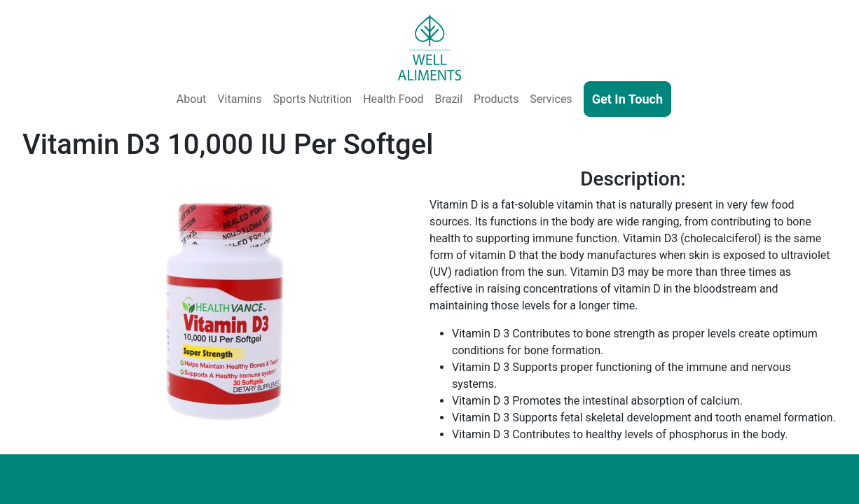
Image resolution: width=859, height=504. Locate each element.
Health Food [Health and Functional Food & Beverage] (393, 99)
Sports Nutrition (312, 99)
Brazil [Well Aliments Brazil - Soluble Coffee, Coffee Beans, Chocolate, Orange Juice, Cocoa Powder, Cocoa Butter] (449, 99)
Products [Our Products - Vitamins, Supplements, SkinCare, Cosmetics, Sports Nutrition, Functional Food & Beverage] (496, 99)
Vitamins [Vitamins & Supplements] (239, 99)
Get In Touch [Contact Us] (627, 99)
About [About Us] (192, 99)
